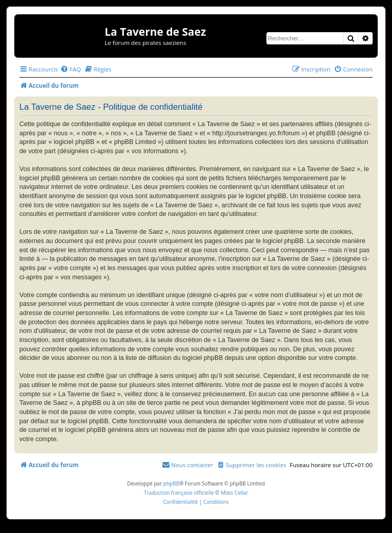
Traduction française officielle (179, 493)
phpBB (171, 483)
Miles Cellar (234, 493)
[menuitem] (70, 69)
